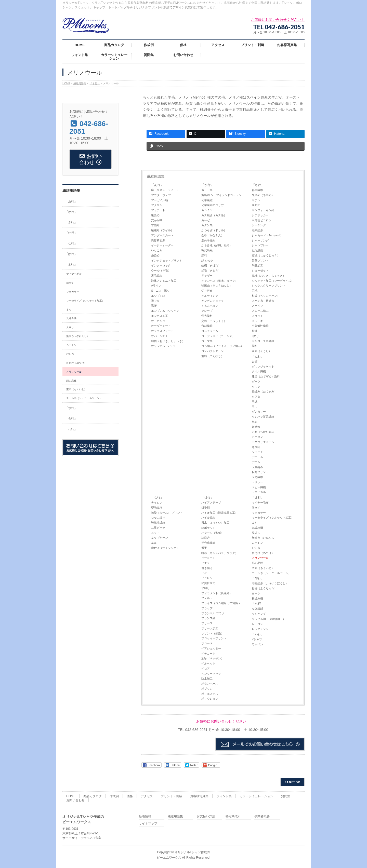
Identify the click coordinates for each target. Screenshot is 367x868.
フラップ (207, 608)
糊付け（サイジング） (165, 548)
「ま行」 (258, 497)
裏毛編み (157, 276)
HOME (71, 796)
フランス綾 (208, 618)
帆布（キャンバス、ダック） (220, 553)
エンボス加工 (160, 316)
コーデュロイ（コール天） (218, 336)
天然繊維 (257, 477)
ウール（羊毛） (161, 270)
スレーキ (257, 321)
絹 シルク (207, 261)
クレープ (207, 311)
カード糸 (207, 190)
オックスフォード (162, 331)
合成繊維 (207, 326)
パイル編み (208, 518)
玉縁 (255, 402)
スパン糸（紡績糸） (264, 301)
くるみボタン (210, 306)
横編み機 (257, 599)
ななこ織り (158, 518)
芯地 (255, 291)
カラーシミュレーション (256, 796)
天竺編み (257, 467)
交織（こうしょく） (214, 321)
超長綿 (256, 447)
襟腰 (154, 306)
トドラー (257, 482)
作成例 (114, 796)
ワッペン (257, 644)
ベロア (206, 669)
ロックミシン (260, 629)
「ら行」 (258, 604)
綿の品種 (257, 563)
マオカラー (259, 513)
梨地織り (157, 508)
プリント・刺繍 (172, 796)
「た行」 (258, 356)
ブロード (207, 643)
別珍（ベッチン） (213, 658)
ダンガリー (259, 412)
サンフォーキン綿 (263, 210)
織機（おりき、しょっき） (168, 341)
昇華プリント (260, 261)
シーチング (259, 225)
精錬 (255, 331)
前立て (256, 508)
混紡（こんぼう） (213, 356)
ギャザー (207, 276)
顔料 (204, 255)
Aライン (156, 286)
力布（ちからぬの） (264, 432)
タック (256, 387)
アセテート (158, 210)
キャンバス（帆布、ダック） (220, 281)
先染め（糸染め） (263, 195)
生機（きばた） (211, 265)
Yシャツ (257, 639)
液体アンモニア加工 (164, 281)
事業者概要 (262, 816)
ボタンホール (210, 684)
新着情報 (145, 816)
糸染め (155, 255)
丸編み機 (257, 528)
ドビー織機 (259, 487)
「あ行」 (157, 185)
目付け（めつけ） (263, 553)
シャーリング (260, 240)
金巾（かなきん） (213, 235)
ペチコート (208, 654)
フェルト (207, 598)
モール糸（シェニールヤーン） (271, 573)
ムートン (257, 543)
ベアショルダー (211, 648)
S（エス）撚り (160, 291)
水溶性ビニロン (262, 220)
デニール (257, 457)
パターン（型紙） (213, 533)
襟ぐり (155, 301)
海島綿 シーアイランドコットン (221, 195)
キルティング (210, 296)
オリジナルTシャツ (163, 346)
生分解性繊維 (260, 326)
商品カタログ (93, 796)
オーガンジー (160, 321)
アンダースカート (162, 235)
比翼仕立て (208, 583)
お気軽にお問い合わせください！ (223, 721)
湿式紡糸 (257, 230)
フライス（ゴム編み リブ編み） (221, 603)
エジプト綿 (158, 296)
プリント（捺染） (213, 633)
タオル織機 (259, 371)
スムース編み (260, 311)
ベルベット (208, 663)
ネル (154, 543)
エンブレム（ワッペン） (167, 311)
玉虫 (255, 407)
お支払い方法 (206, 816)
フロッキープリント (214, 638)
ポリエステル (210, 694)
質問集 (286, 796)
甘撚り (155, 225)
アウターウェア (161, 195)
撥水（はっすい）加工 (215, 523)
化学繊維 (207, 200)
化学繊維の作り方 (213, 205)
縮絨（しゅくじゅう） (266, 255)
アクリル (157, 205)
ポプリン (207, 689)
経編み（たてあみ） (264, 391)
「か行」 (207, 185)
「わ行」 (258, 634)
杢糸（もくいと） (263, 568)
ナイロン (157, 503)
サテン (256, 200)
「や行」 (258, 578)
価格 (130, 796)
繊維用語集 (156, 176)
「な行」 (157, 497)
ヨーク (256, 593)
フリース (207, 623)
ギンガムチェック (213, 301)
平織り (206, 588)
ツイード (257, 452)
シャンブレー (260, 245)
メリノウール (260, 558)
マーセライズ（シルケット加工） (273, 518)
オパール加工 (160, 336)
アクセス (147, 796)
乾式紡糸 (207, 250)
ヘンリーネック (211, 674)
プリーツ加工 (210, 628)
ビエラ (206, 563)
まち (255, 523)
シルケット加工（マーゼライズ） (273, 281)
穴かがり (157, 220)
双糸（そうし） (262, 351)
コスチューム (210, 331)
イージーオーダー (162, 245)
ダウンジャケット (263, 367)
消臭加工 (257, 265)
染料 (255, 346)
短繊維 (256, 427)
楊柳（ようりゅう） (264, 588)
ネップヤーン (160, 538)
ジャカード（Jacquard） (267, 235)
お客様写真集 (199, 796)
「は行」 (207, 497)
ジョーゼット (260, 270)
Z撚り (255, 336)
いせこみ (157, 250)
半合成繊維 (208, 543)
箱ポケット (208, 528)
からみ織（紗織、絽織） (217, 245)
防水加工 (207, 679)
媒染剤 (206, 508)
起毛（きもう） (211, 270)
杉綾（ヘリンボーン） (266, 296)
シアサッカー (260, 215)
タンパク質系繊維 (263, 417)
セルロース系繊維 (263, 341)
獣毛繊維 (257, 250)
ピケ (204, 573)
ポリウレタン (210, 699)
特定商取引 (233, 816)
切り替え (207, 291)
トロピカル (259, 492)
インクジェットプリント (167, 261)
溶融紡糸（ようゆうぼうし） (270, 583)
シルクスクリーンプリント (269, 286)
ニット (155, 533)
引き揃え (207, 568)
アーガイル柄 (160, 200)
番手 (204, 548)
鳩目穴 (206, 538)
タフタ (256, 397)
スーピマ (257, 306)
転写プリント (260, 472)
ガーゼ (206, 220)
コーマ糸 (207, 341)
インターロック (161, 265)
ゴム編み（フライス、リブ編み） (222, 346)
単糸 (255, 422)
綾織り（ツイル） (162, 230)
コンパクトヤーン (213, 351)
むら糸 (256, 548)
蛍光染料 (207, 316)
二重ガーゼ (158, 528)
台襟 (255, 361)
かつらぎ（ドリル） (214, 230)
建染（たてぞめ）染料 (266, 376)
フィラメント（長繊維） (217, 593)
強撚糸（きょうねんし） (217, 286)
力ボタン (257, 437)
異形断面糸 (158, 240)
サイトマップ (148, 824)
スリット (257, 316)
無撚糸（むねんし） (264, 538)
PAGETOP (292, 782)
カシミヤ (207, 210)
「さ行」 (258, 185)
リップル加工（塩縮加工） (269, 619)
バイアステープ (211, 503)
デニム (256, 462)
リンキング (259, 614)
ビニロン (207, 578)
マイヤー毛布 (260, 503)
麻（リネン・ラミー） (165, 190)
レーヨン (257, 624)
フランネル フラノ (213, 613)
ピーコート (208, 558)
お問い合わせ (75, 800)
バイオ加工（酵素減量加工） (220, 513)
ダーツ (256, 382)
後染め (155, 215)
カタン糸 (207, 225)
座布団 (256, 205)
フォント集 (224, 796)
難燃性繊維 (158, 523)
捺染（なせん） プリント (167, 513)
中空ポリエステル (263, 442)
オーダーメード (161, 326)
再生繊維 (257, 190)
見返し (256, 533)
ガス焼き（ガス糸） (214, 215)
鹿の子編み (208, 240)
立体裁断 (257, 609)
